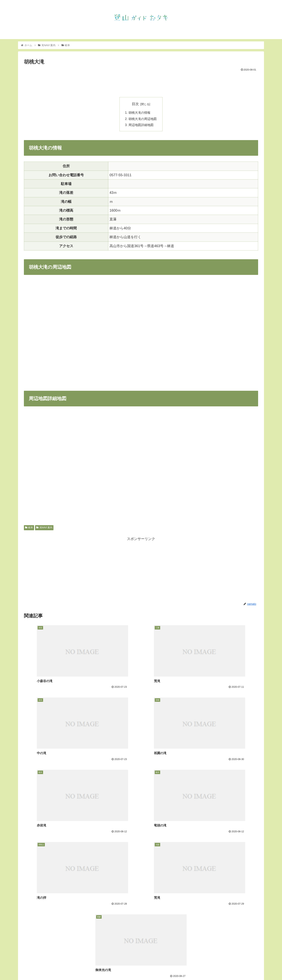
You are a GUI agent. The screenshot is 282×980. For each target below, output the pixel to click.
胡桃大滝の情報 (139, 113)
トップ (181, 968)
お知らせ (195, 968)
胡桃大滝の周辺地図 (143, 119)
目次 (135, 104)
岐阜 (29, 528)
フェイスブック (251, 968)
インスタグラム (227, 968)
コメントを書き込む (141, 940)
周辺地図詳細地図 (141, 125)
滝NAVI (209, 968)
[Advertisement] (141, 83)
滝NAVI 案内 (44, 528)
